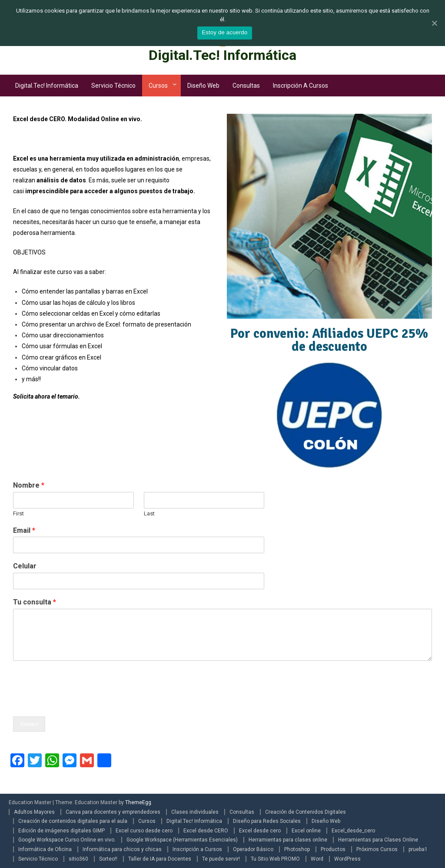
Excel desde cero (260, 831)
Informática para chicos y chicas (122, 849)
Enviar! (29, 724)
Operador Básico (253, 849)
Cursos (158, 86)
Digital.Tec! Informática (222, 55)
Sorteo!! (108, 859)
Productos (333, 849)
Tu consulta (35, 602)
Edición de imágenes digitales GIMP (61, 831)
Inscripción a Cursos (301, 86)
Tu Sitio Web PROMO (275, 859)
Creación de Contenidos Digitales (306, 812)
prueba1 (418, 849)
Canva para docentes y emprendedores (113, 812)
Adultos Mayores (34, 812)
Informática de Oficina (45, 849)
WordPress (347, 859)
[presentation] (79, 702)
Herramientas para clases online (288, 840)
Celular (25, 566)
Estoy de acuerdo (224, 32)
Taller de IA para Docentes (160, 859)
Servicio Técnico (113, 86)
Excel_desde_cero (353, 831)
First (18, 513)
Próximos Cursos (377, 849)
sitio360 (78, 859)
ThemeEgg (138, 802)
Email (24, 530)
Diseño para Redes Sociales (267, 821)
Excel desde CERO (206, 831)
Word (317, 859)
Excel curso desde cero (144, 831)
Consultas (246, 86)
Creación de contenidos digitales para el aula (73, 821)
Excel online (306, 831)
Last (149, 513)
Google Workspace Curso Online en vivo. (67, 840)
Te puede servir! (221, 859)
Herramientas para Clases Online (378, 840)
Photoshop (297, 849)
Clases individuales (195, 812)
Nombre (29, 485)
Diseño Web (203, 86)
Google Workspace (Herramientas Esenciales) (182, 840)
